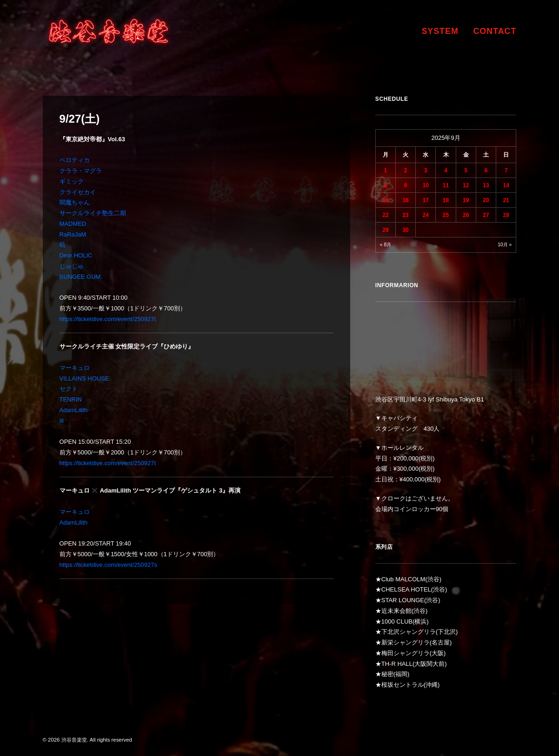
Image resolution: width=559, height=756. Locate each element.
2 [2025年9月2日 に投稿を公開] (406, 171)
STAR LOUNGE (403, 600)
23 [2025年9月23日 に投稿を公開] (405, 215)
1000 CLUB (397, 621)
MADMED (73, 224)
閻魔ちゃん (75, 202)
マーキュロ (75, 368)
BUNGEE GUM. (81, 277)
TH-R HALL (397, 664)
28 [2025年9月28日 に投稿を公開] (506, 215)
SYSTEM (440, 31)
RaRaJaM (73, 234)
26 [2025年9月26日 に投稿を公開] (466, 215)
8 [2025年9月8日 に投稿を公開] (386, 185)
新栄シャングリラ (406, 642)
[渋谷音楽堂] (109, 31)
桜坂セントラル (403, 685)
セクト (69, 389)
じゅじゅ (72, 266)
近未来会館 (396, 611)
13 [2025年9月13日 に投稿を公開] (486, 185)
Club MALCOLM (403, 579)
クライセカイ (78, 192)
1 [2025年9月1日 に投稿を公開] (386, 171)
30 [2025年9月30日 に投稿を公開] (405, 230)
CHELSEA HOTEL (406, 589)
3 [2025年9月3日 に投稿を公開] (426, 171)
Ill (62, 421)
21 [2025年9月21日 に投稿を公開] (506, 200)
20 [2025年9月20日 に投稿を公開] (486, 200)
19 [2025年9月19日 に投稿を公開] (466, 200)
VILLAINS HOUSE (84, 378)
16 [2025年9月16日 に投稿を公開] (405, 200)
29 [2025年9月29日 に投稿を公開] (385, 230)
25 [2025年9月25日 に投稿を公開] (446, 215)
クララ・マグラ (81, 171)
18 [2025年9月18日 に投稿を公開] (446, 200)
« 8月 (386, 245)
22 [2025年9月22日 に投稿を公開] (385, 215)
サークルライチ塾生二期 (93, 213)
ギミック (72, 181)
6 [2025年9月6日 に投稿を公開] (486, 171)
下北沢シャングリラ (409, 632)
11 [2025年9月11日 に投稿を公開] (446, 185)
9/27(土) (80, 119)
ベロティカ (75, 160)
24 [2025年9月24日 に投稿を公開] (426, 215)
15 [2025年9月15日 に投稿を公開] (385, 200)
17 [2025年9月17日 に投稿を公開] (426, 200)
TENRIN (71, 399)
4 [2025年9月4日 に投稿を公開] (446, 171)
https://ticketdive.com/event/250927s (108, 565)
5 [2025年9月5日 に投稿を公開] (466, 171)
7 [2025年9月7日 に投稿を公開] (506, 171)
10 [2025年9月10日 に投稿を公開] (426, 185)
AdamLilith (74, 410)
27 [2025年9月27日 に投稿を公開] (486, 215)
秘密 (387, 674)
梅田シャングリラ (406, 653)
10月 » (505, 245)
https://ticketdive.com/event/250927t (108, 319)
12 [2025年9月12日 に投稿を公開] (466, 185)
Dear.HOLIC (76, 255)
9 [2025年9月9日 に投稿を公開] (406, 185)
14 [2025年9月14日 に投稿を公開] (506, 185)
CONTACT (495, 31)
